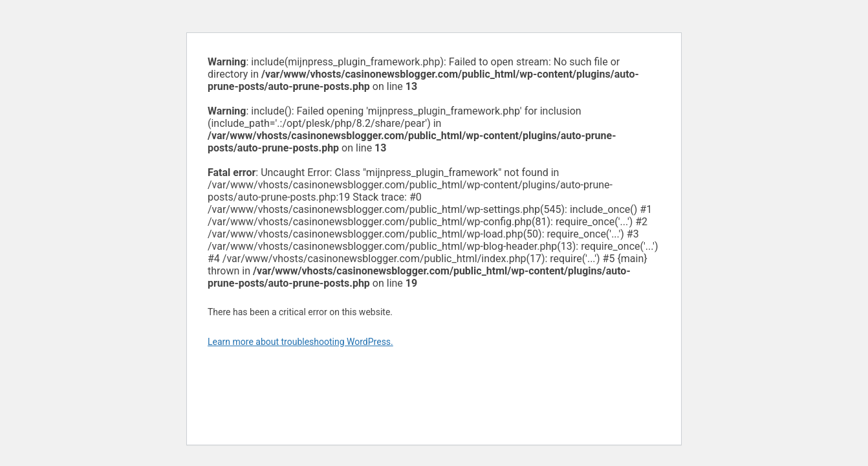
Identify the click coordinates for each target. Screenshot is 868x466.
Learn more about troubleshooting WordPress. (300, 342)
